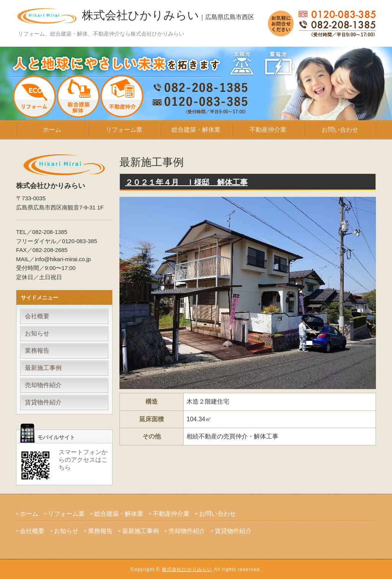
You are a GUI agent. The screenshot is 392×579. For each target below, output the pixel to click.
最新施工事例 (43, 368)
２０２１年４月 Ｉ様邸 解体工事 (186, 182)
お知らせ (37, 333)
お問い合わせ (340, 130)
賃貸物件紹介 (43, 402)
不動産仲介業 (268, 130)
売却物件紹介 (43, 385)
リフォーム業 (124, 130)
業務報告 (37, 351)
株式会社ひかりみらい (168, 15)
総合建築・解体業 (196, 130)
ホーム (52, 130)
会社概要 (37, 316)
